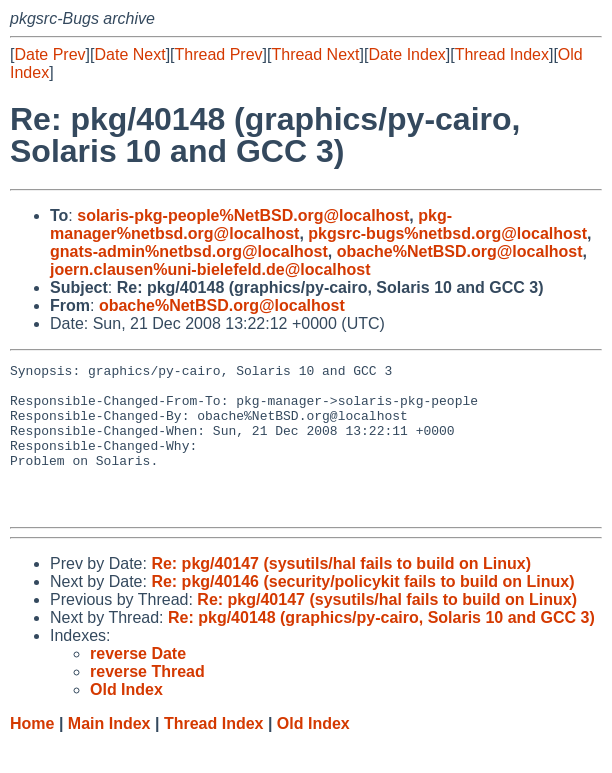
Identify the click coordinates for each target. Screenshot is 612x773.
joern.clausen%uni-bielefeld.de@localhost (210, 269)
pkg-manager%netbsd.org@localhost (251, 224)
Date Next (129, 54)
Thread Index (502, 54)
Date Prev (49, 54)
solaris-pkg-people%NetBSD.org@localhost (243, 215)
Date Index (406, 54)
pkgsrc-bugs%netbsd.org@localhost (447, 233)
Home (32, 753)
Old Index (313, 753)
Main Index (109, 753)
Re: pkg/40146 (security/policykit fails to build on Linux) (362, 611)
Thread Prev (219, 54)
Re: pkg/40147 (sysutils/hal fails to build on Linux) (341, 593)
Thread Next (315, 54)
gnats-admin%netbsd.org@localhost (189, 251)
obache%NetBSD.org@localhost (460, 251)
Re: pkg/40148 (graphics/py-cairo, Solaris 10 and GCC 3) (381, 647)
